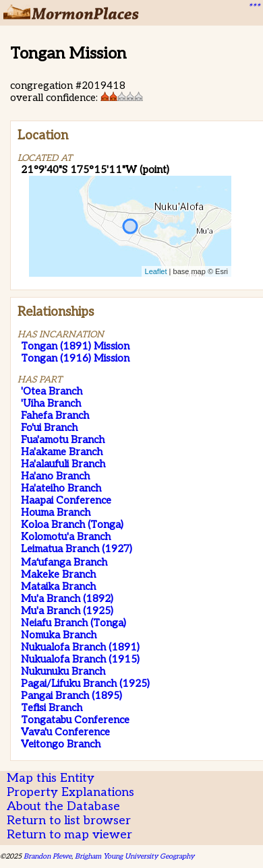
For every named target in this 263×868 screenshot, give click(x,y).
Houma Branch (56, 512)
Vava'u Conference (65, 732)
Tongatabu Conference (75, 720)
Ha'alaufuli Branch (63, 464)
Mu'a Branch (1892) (67, 599)
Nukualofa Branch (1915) (80, 659)
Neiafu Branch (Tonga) (74, 623)
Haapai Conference (66, 500)
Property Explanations (70, 792)
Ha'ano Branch (55, 476)
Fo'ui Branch (49, 428)
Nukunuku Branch (63, 671)
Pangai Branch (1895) (71, 696)
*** (254, 7)
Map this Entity (51, 778)
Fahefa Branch (55, 415)
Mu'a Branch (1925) (67, 611)
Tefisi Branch (52, 708)
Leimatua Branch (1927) (77, 549)
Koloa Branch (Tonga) (72, 525)
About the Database (63, 806)
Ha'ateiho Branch (61, 488)
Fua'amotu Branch (63, 440)
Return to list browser (69, 821)
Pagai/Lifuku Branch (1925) (85, 683)
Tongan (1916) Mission (75, 358)
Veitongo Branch (61, 744)
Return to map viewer (69, 835)
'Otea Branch (52, 391)
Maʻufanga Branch (64, 562)
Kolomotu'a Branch (66, 537)
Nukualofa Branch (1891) (80, 647)
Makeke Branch (58, 574)
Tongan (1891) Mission (75, 346)
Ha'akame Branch (62, 452)
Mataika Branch (58, 587)
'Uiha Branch (51, 403)
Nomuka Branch (59, 635)
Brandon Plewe (48, 856)
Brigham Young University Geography (135, 856)
